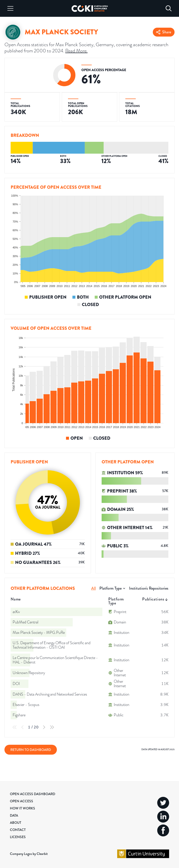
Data (14, 815)
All (94, 588)
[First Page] (15, 727)
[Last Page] (52, 727)
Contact (18, 830)
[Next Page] (44, 727)
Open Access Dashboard (33, 794)
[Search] (169, 8)
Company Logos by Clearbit (29, 854)
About (16, 823)
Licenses (18, 837)
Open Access (22, 801)
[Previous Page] (22, 727)
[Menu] (10, 8)
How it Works (22, 808)
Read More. (76, 51)
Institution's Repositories (149, 588)
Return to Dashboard (31, 750)
